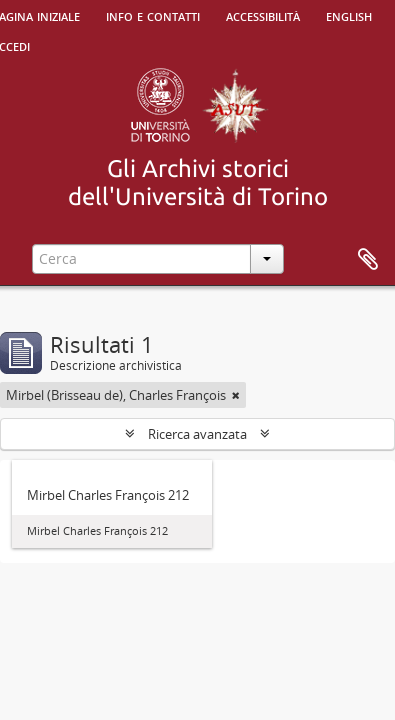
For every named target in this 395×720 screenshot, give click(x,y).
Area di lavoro (368, 260)
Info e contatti (153, 15)
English (349, 15)
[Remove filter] (236, 395)
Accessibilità (263, 15)
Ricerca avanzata (197, 434)
